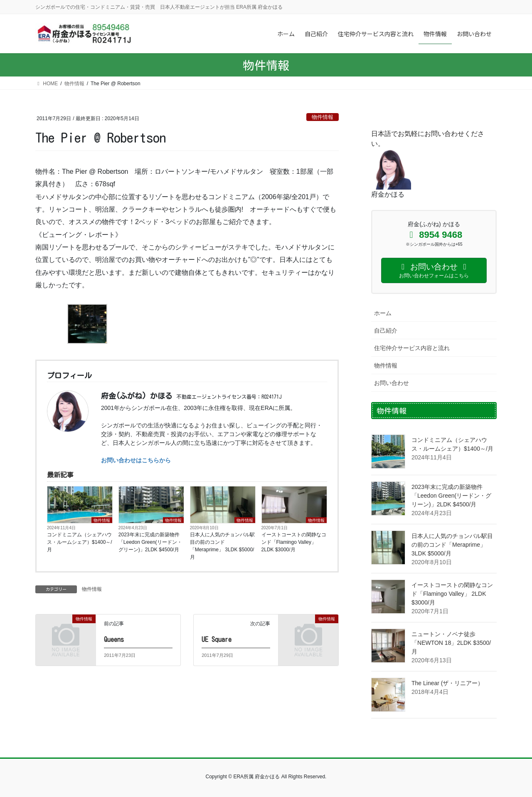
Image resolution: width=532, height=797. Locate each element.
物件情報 (323, 117)
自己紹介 (386, 331)
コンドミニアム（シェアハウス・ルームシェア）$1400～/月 (80, 542)
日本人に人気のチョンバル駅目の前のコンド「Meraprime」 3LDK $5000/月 (222, 546)
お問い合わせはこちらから (136, 460)
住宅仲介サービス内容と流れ (412, 348)
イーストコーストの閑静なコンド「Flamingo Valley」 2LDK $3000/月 (294, 542)
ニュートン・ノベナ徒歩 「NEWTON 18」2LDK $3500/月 (451, 643)
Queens (114, 639)
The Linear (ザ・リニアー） (447, 683)
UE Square (217, 639)
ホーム (383, 313)
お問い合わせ (392, 383)
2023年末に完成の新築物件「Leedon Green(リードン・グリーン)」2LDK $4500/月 (150, 542)
